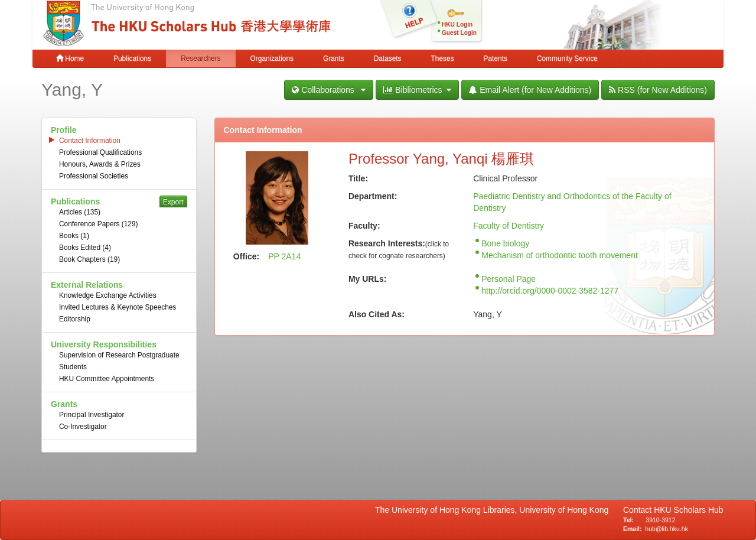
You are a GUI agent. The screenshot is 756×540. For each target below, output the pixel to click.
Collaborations (329, 90)
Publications (132, 58)
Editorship (75, 319)
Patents (496, 58)
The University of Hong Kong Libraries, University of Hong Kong (494, 510)
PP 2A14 (284, 256)
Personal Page (509, 279)
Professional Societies (94, 176)
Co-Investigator (83, 427)
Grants (334, 58)
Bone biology (505, 243)
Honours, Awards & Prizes (100, 164)
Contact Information (90, 141)
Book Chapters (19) (89, 259)
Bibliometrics (417, 90)
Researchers (201, 58)
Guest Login (459, 33)
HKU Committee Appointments (107, 379)
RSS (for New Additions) (658, 90)
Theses (443, 58)
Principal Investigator (92, 415)
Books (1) (74, 236)
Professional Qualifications (100, 152)
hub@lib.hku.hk (667, 529)
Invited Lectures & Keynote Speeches (118, 307)
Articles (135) (80, 212)
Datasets (388, 58)
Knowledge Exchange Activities (108, 295)
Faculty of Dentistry (509, 226)
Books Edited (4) (85, 248)
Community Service (567, 58)
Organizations (272, 58)
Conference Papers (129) (99, 224)
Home (70, 58)
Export (173, 202)
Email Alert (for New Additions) (530, 90)
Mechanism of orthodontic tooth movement (560, 255)
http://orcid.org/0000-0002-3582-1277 (550, 291)
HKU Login (457, 25)
